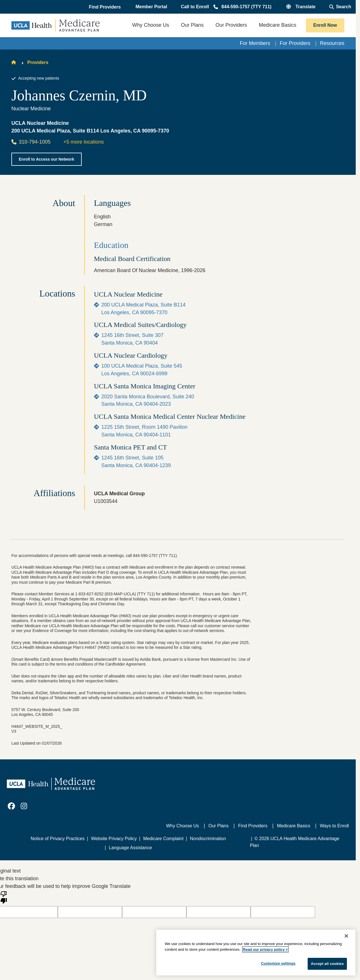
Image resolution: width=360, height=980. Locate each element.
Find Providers (253, 826)
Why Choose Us (183, 826)
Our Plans (218, 826)
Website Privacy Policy (114, 839)
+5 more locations (84, 142)
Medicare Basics (294, 826)
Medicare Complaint (163, 839)
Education (111, 245)
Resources (332, 43)
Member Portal (151, 7)
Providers (38, 62)
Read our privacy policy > (266, 949)
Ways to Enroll (334, 826)
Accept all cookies (327, 964)
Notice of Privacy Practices (58, 839)
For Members (255, 43)
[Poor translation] (4, 897)
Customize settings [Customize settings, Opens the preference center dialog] (278, 963)
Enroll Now (325, 25)
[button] (105, 7)
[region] (256, 953)
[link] (11, 806)
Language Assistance (130, 848)
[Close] (346, 936)
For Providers (295, 43)
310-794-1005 (31, 142)
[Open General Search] (340, 7)
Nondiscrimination (208, 839)
